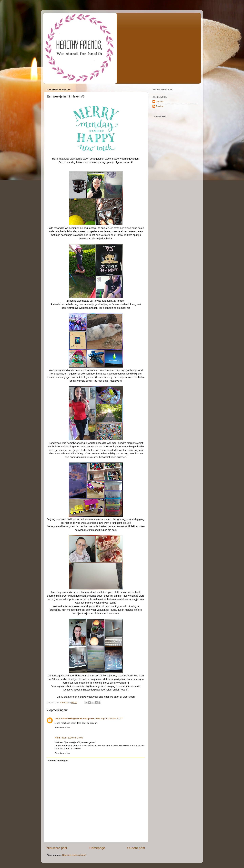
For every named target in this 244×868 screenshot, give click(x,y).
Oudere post (136, 848)
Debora (160, 101)
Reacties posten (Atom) (74, 855)
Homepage (97, 848)
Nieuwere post (57, 848)
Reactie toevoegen (58, 761)
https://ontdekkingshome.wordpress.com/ (78, 718)
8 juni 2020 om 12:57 (112, 718)
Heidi (58, 738)
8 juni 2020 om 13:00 (72, 738)
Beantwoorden (62, 728)
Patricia (160, 106)
